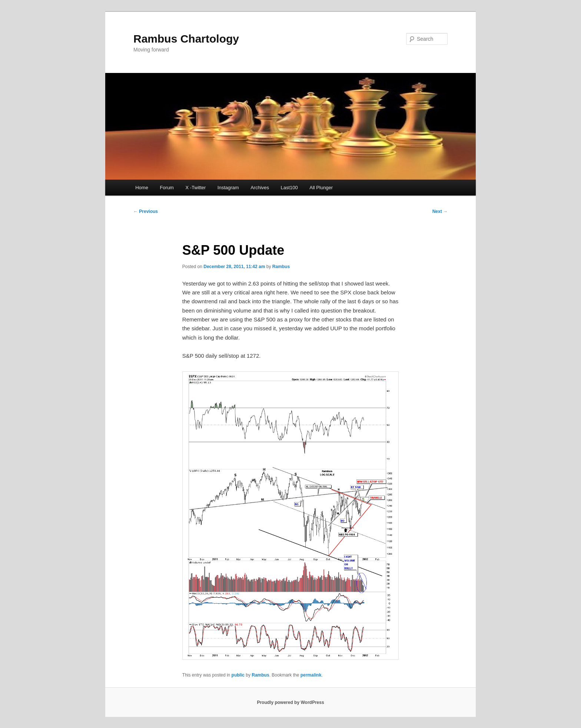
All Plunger (321, 188)
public (238, 675)
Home (142, 188)
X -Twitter (195, 188)
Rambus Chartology (186, 39)
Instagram (228, 188)
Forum (167, 188)
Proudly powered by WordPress (290, 702)
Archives (260, 188)
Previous (146, 211)
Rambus (281, 267)
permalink (311, 675)
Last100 (289, 188)
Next (440, 211)
